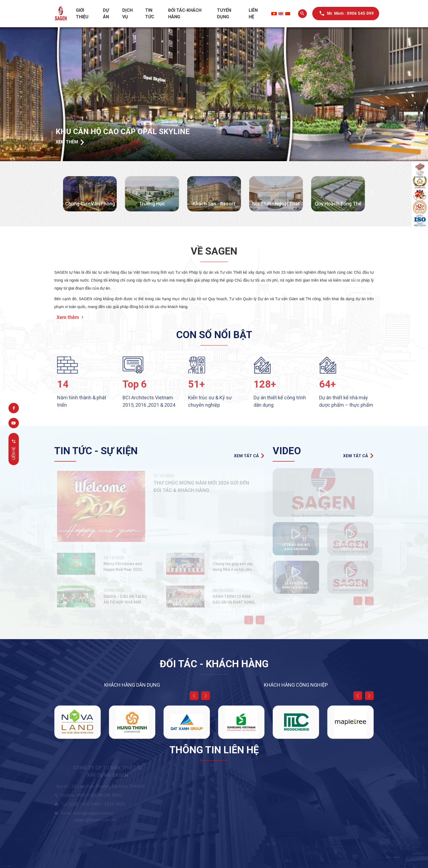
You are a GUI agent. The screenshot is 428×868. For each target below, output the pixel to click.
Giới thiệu (82, 14)
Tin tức (150, 14)
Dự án (106, 14)
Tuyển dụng (224, 14)
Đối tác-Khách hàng (185, 14)
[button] (56, 194)
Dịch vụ (127, 14)
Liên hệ (253, 14)
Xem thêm (70, 143)
